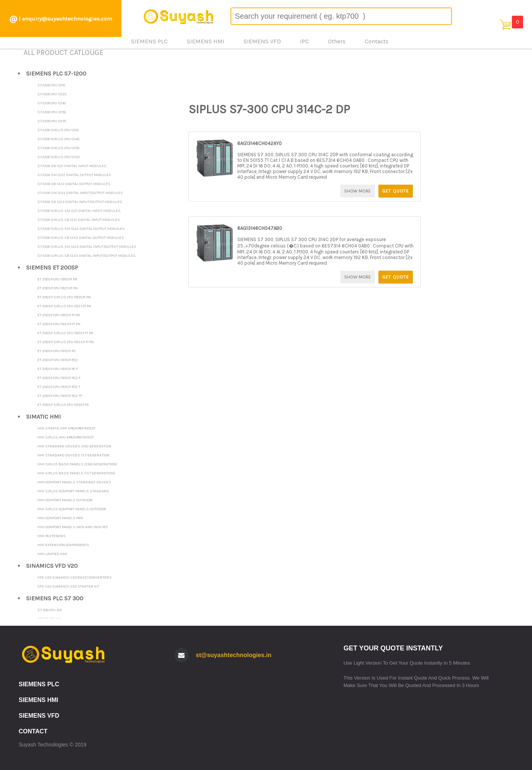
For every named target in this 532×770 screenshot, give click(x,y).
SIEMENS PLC (39, 684)
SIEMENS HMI (38, 700)
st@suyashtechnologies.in (233, 655)
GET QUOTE (396, 191)
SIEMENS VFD (39, 716)
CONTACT (33, 731)
